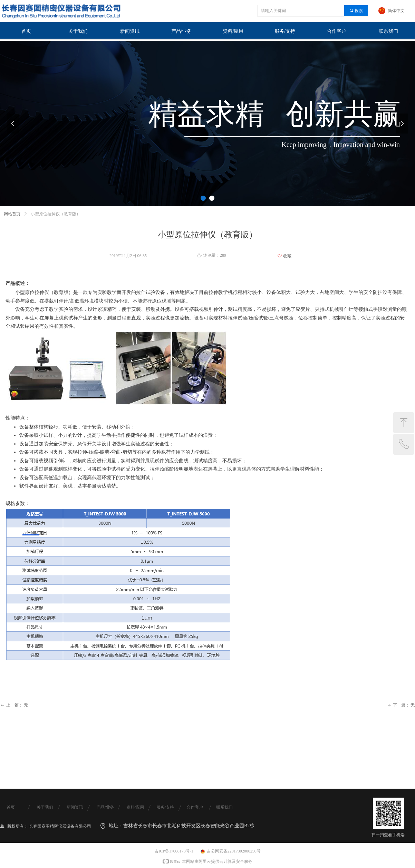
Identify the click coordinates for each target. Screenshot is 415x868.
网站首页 (12, 214)
